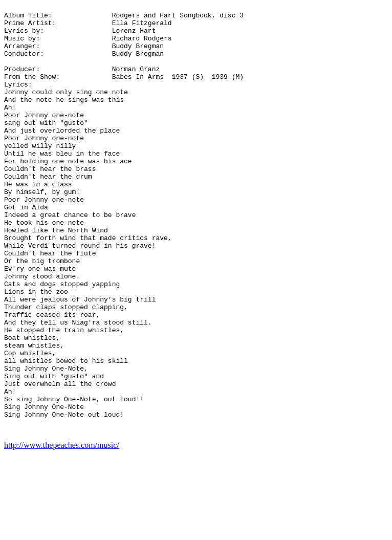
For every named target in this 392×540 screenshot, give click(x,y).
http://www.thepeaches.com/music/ (62, 531)
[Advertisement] (347, 158)
